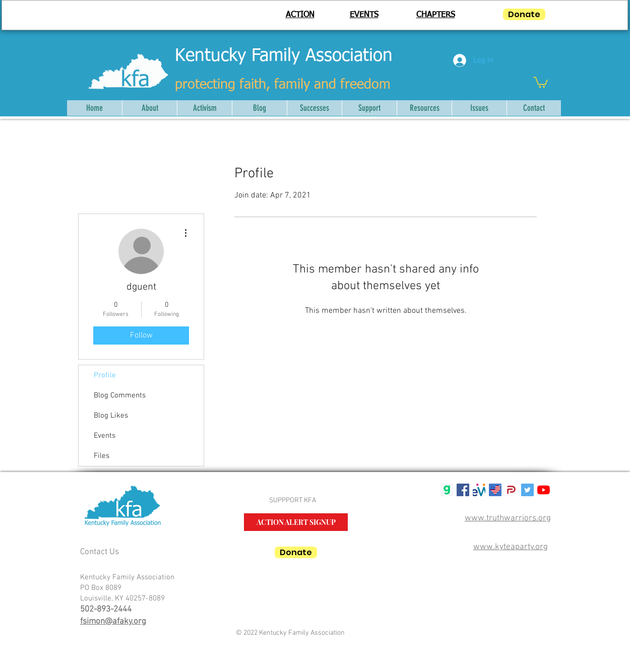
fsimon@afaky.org (113, 622)
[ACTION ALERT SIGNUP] (296, 522)
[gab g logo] (447, 490)
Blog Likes (111, 416)
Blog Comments (120, 395)
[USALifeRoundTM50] (495, 490)
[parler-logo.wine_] (511, 490)
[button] (541, 82)
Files (102, 456)
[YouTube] (544, 490)
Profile (105, 375)
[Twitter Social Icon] (527, 490)
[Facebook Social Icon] (463, 490)
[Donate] (524, 14)
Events (105, 436)
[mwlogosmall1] (479, 490)
